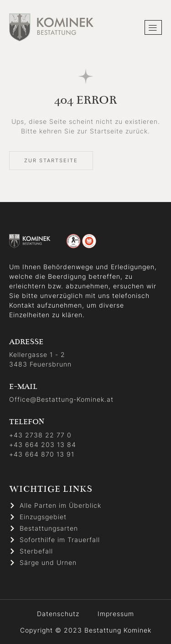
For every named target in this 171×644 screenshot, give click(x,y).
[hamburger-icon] (153, 28)
